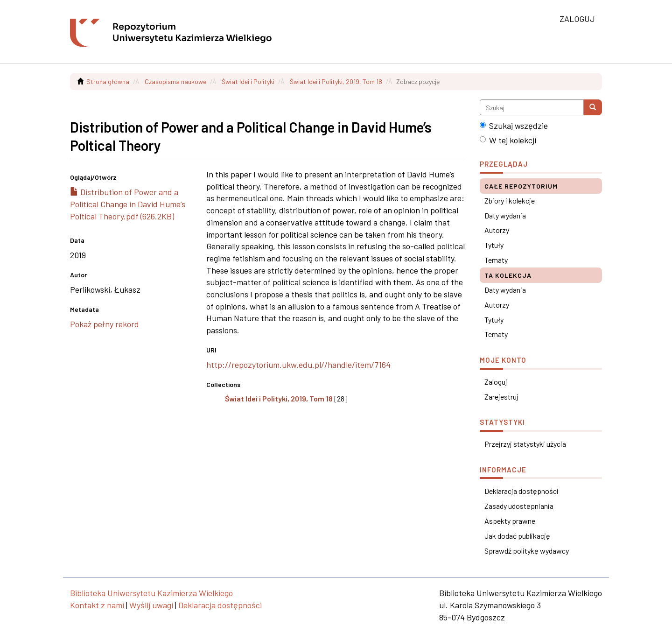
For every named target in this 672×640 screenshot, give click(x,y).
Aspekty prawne (510, 521)
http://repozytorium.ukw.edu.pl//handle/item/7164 (298, 365)
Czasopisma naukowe (175, 81)
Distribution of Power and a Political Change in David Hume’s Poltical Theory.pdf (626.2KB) (128, 204)
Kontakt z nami (97, 605)
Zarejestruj (501, 397)
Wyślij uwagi (151, 605)
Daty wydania (505, 215)
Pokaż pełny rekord (105, 324)
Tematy (496, 260)
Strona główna (108, 81)
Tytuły (494, 245)
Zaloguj (496, 382)
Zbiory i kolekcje (510, 200)
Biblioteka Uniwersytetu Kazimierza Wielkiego (151, 593)
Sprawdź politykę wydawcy (527, 551)
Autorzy (497, 230)
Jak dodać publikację (517, 536)
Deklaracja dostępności (521, 491)
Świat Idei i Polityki (248, 81)
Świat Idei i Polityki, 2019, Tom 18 (336, 81)
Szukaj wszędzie (514, 126)
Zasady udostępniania (519, 506)
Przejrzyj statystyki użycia (525, 444)
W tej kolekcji (508, 140)
